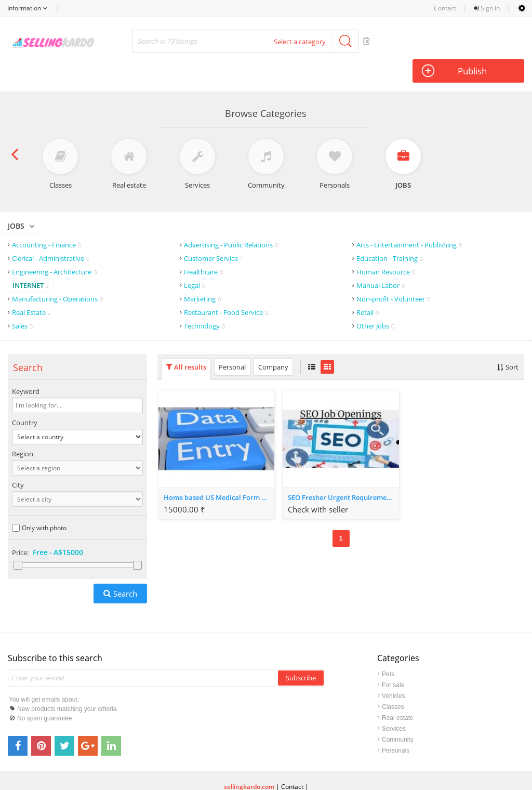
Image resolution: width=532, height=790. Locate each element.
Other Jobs (375, 300)
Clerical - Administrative (51, 233)
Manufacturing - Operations (57, 273)
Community (398, 714)
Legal (195, 260)
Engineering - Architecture (54, 246)
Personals (396, 725)
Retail (368, 287)
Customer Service (214, 233)
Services (394, 703)
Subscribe (301, 652)
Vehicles (394, 670)
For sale (393, 660)
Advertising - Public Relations (231, 219)
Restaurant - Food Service (226, 287)
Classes (393, 681)
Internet (31, 260)
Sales (22, 300)
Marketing (202, 273)
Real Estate (31, 287)
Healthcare (203, 246)
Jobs (16, 200)
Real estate (398, 692)
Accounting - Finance (46, 219)
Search (125, 568)
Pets (388, 649)
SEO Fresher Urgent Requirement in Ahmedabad (343, 472)
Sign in (487, 8)
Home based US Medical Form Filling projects (219, 472)
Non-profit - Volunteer (393, 273)
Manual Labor (381, 260)
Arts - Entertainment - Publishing (409, 219)
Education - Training (390, 233)
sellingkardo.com (249, 761)
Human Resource (386, 246)
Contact (445, 8)
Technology (204, 300)
